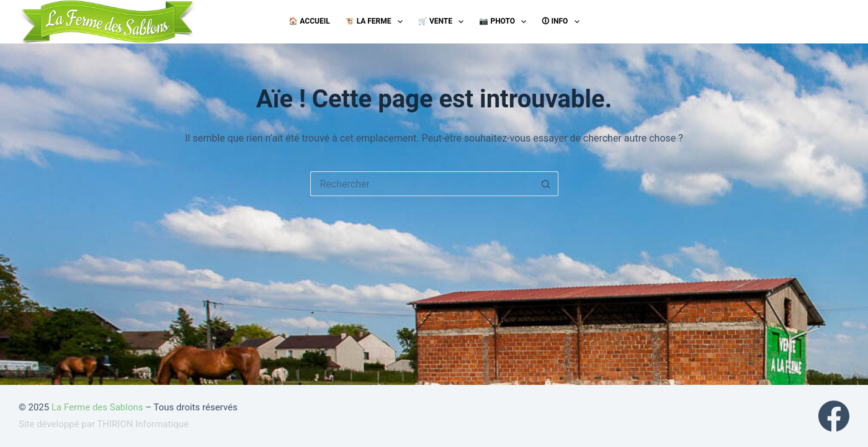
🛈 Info (563, 22)
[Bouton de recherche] (546, 184)
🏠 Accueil (309, 21)
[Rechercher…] (422, 184)
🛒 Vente (443, 22)
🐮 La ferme (377, 22)
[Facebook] (834, 416)
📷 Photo (505, 22)
